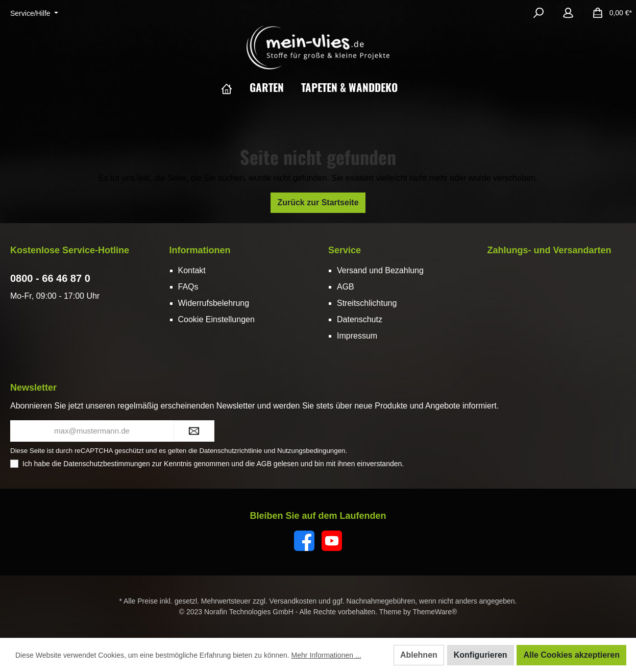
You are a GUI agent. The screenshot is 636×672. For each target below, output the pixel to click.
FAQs (188, 287)
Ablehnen (419, 655)
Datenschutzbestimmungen (107, 464)
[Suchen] (539, 13)
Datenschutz (360, 319)
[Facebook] (304, 541)
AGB (346, 287)
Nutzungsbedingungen (311, 451)
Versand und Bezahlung (380, 270)
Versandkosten (293, 601)
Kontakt (192, 270)
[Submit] (194, 431)
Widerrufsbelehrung (214, 303)
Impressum (357, 336)
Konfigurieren (481, 655)
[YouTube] (332, 541)
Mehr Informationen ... (326, 655)
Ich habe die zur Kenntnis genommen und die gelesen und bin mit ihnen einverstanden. (213, 464)
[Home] (235, 87)
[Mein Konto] (568, 13)
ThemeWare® (435, 612)
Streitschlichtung (367, 303)
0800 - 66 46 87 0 (50, 278)
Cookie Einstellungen (216, 319)
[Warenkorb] (609, 13)
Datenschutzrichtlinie (230, 451)
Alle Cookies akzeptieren (571, 655)
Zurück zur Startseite (318, 202)
